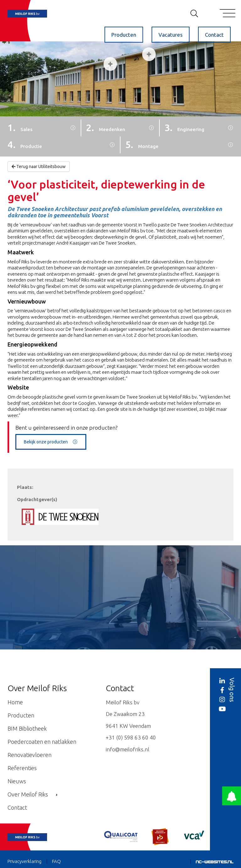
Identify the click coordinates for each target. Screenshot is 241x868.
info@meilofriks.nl (128, 749)
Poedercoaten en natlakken (42, 742)
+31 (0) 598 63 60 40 (131, 737)
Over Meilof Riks (32, 794)
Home (15, 702)
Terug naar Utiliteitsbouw (39, 167)
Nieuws (17, 781)
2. (106, 128)
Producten (124, 35)
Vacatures (171, 35)
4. (25, 145)
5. (142, 145)
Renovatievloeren (29, 755)
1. (20, 128)
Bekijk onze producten (51, 442)
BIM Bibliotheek (27, 728)
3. (184, 128)
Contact (214, 35)
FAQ (56, 861)
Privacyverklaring (24, 861)
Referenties (22, 768)
